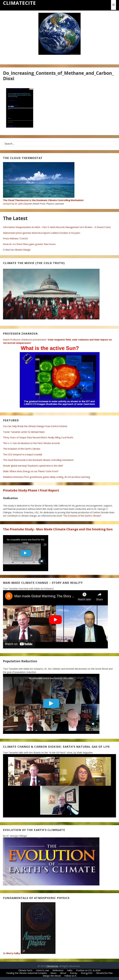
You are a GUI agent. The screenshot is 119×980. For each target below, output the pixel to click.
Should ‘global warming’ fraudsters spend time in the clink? (33, 466)
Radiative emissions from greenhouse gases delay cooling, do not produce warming (46, 477)
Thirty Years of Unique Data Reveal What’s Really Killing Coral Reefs (38, 437)
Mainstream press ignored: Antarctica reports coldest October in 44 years (42, 233)
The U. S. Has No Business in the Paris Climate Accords (31, 443)
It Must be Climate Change (17, 250)
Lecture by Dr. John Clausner (43, 200)
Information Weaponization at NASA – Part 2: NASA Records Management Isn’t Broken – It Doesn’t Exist (57, 227)
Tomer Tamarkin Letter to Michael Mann (24, 432)
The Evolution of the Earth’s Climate (22, 449)
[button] (114, 5)
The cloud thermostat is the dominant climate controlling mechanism (38, 460)
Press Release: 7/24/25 (15, 238)
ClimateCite (19, 3)
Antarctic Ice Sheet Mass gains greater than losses (29, 244)
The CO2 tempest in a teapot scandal (22, 454)
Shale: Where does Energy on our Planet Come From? (31, 471)
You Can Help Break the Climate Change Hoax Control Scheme (35, 426)
